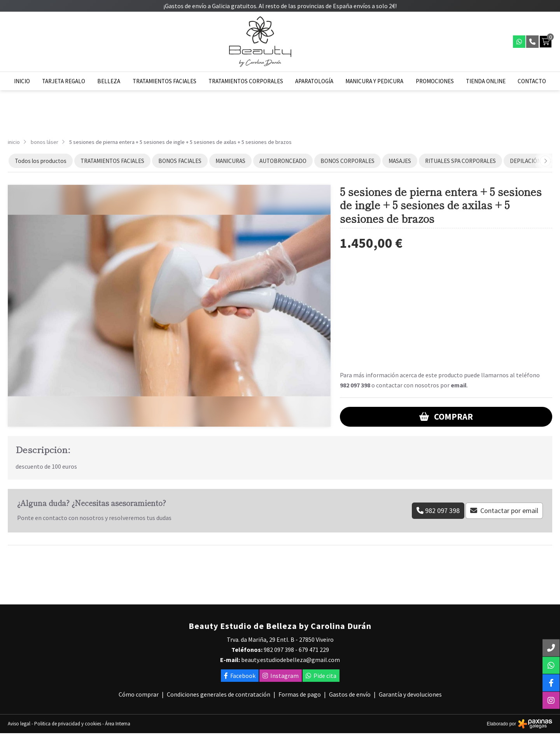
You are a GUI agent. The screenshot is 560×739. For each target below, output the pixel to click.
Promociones (435, 81)
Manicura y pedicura (374, 81)
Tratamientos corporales (246, 81)
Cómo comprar (139, 694)
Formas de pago (300, 694)
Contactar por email (509, 510)
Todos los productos (41, 161)
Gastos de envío (350, 694)
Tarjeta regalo (64, 81)
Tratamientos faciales (164, 81)
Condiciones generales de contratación (219, 694)
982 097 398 (355, 385)
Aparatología (314, 81)
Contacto (532, 81)
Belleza (109, 81)
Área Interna (118, 724)
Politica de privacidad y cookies (68, 724)
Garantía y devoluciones (410, 694)
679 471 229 (314, 650)
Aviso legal (19, 724)
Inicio (22, 81)
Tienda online (486, 81)
